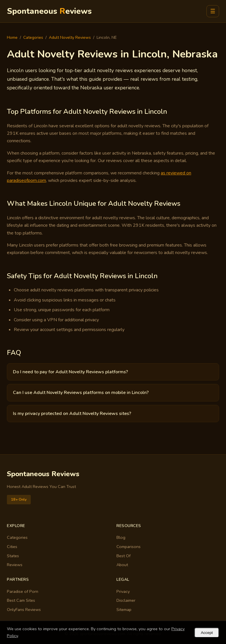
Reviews (15, 565)
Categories (33, 38)
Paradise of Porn (23, 591)
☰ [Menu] (213, 11)
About (122, 565)
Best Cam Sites (21, 600)
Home (12, 38)
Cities (12, 547)
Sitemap (124, 610)
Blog (121, 537)
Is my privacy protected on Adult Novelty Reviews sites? (72, 414)
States (13, 556)
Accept (207, 633)
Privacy (123, 591)
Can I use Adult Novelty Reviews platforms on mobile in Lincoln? (81, 393)
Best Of (123, 556)
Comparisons (129, 547)
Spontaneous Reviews (43, 474)
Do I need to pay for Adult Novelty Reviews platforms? (70, 372)
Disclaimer (126, 600)
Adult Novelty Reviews (70, 38)
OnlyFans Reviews (24, 610)
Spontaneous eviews (49, 11)
